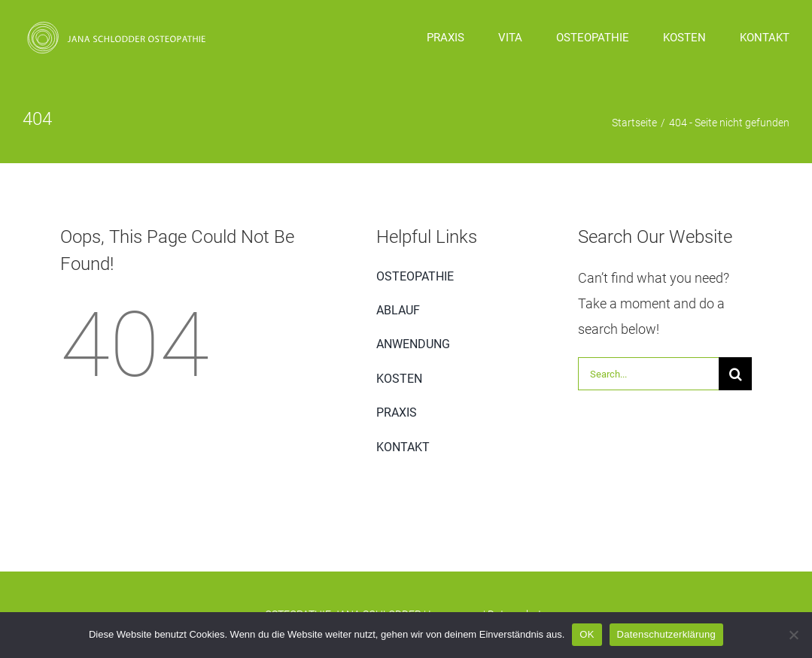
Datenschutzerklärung (666, 634)
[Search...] (648, 374)
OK (587, 634)
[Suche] (735, 374)
